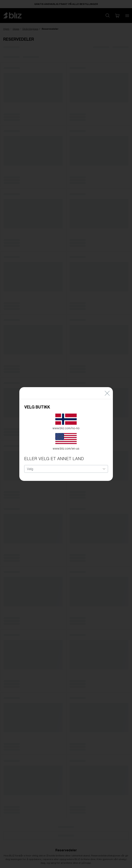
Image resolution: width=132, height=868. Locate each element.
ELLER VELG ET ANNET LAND (54, 454)
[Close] (107, 388)
